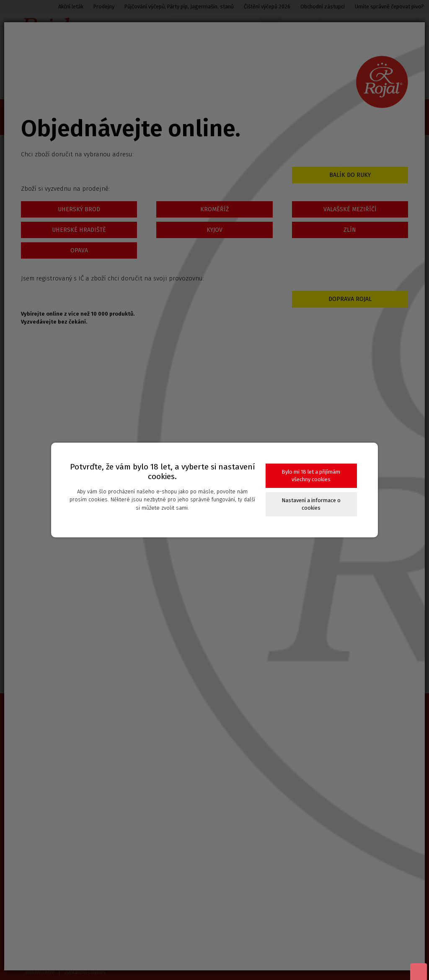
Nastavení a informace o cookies (311, 504)
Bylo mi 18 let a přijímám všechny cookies (311, 476)
